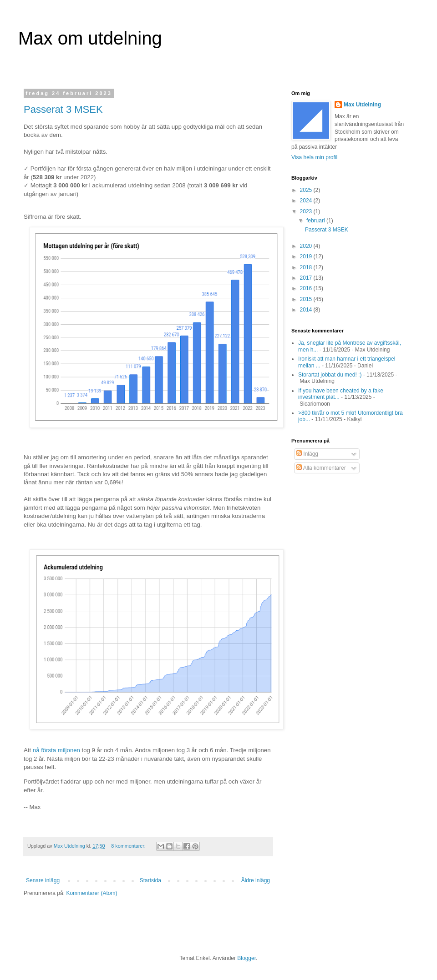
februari (316, 221)
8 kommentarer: (129, 846)
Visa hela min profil (314, 157)
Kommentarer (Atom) (91, 893)
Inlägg (307, 454)
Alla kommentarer (321, 468)
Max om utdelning (90, 38)
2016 (307, 288)
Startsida (150, 880)
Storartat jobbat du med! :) (330, 375)
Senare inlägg (43, 880)
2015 (307, 299)
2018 (307, 267)
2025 (307, 190)
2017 (307, 278)
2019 (307, 256)
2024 (307, 201)
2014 (307, 310)
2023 (307, 211)
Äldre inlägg (256, 880)
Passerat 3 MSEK (63, 109)
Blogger (246, 958)
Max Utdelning (362, 105)
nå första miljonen (56, 750)
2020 (307, 246)
